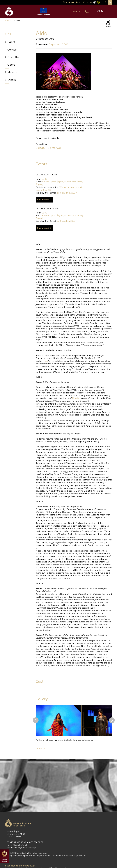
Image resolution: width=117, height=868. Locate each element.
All (9, 34)
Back (40, 749)
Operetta (13, 57)
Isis (83, 320)
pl (106, 2)
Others (12, 80)
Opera (11, 65)
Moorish (76, 398)
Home (8, 20)
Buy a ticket (43, 200)
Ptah (45, 361)
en (110, 2)
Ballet (11, 42)
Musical (12, 72)
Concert (12, 50)
